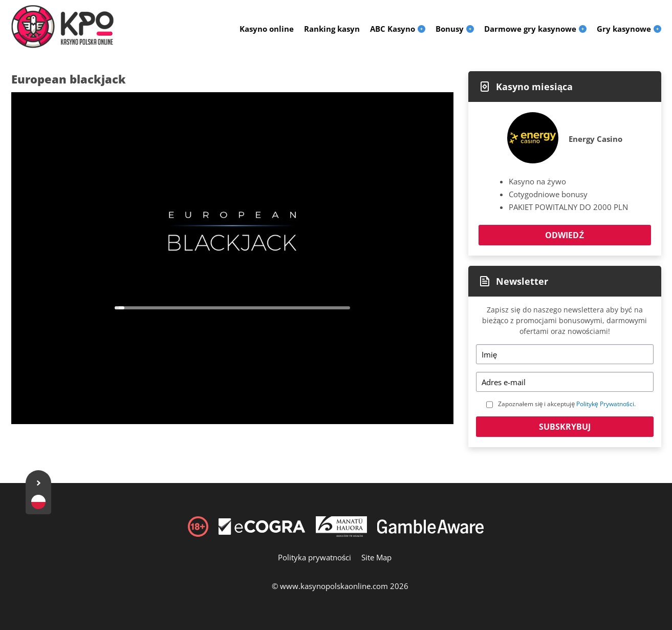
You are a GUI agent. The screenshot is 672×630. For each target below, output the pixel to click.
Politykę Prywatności (605, 404)
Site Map (376, 557)
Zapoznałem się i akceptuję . (567, 404)
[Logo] (62, 27)
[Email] (565, 382)
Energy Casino (595, 139)
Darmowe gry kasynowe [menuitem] (530, 29)
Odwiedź (565, 235)
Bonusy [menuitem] (450, 29)
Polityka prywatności (315, 557)
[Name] (565, 354)
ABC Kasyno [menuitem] (393, 29)
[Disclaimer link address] (262, 532)
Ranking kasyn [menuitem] (332, 29)
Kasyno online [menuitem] (267, 29)
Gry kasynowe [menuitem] (624, 29)
